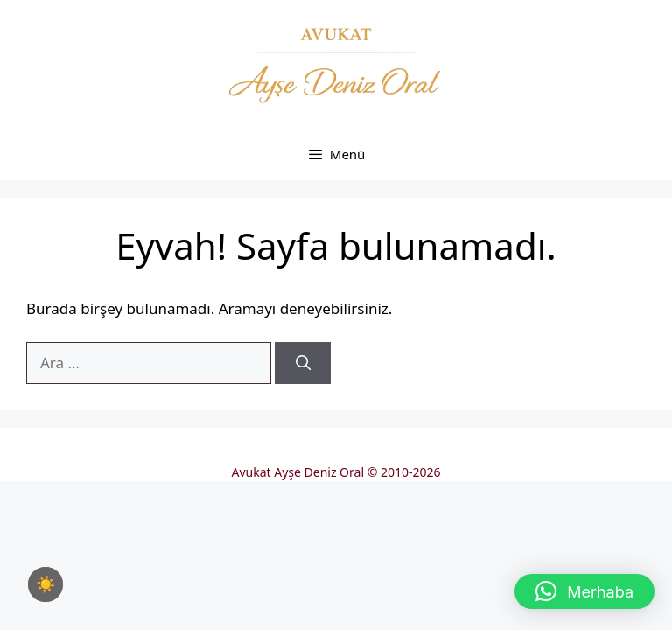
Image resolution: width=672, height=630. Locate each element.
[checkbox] (45, 584)
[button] (584, 591)
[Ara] (303, 363)
